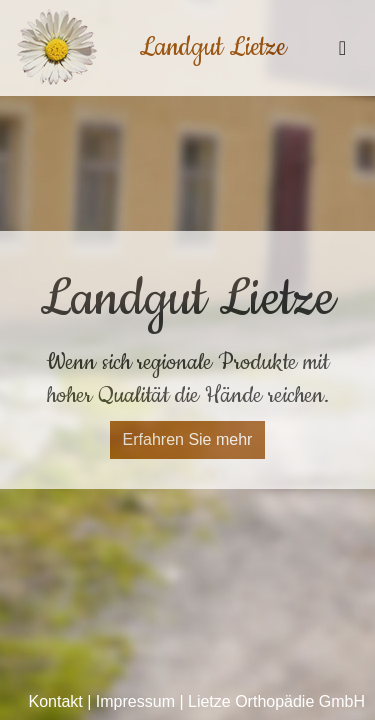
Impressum (135, 701)
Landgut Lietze (212, 47)
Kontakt (56, 701)
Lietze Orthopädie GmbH (276, 701)
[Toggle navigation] (342, 48)
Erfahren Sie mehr (188, 439)
